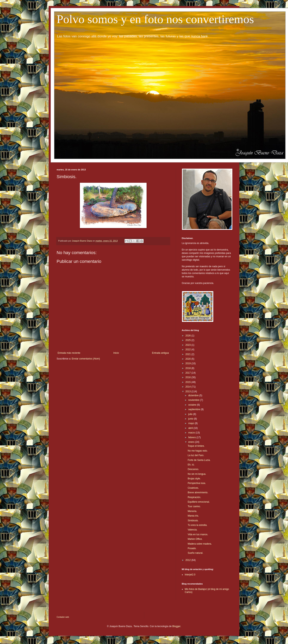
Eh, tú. (191, 465)
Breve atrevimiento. (198, 492)
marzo (192, 433)
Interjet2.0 (190, 575)
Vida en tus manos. (198, 534)
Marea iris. (193, 516)
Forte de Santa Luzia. (199, 460)
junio (191, 419)
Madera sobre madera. (200, 544)
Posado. (192, 548)
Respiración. (194, 497)
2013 (188, 391)
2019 (188, 363)
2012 (188, 560)
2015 (188, 382)
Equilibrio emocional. (199, 502)
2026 (188, 336)
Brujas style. (194, 479)
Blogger (176, 626)
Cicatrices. (193, 488)
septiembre (195, 409)
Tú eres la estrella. (198, 525)
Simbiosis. (193, 521)
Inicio (116, 353)
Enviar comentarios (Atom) (86, 359)
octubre (193, 405)
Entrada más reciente (69, 353)
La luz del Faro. (196, 455)
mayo (192, 423)
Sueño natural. (195, 553)
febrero (192, 437)
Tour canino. (194, 506)
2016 (188, 377)
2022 (188, 350)
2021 (188, 354)
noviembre (194, 400)
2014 (188, 387)
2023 (188, 345)
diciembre (194, 395)
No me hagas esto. (198, 451)
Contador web (63, 617)
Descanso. (193, 469)
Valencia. (192, 530)
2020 (188, 359)
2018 (188, 368)
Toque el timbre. (196, 446)
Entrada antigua (160, 353)
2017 (188, 373)
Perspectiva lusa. (197, 483)
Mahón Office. (195, 539)
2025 (188, 340)
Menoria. (192, 511)
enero (192, 442)
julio (191, 414)
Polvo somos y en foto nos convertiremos (155, 19)
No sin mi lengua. (197, 474)
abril (191, 428)
